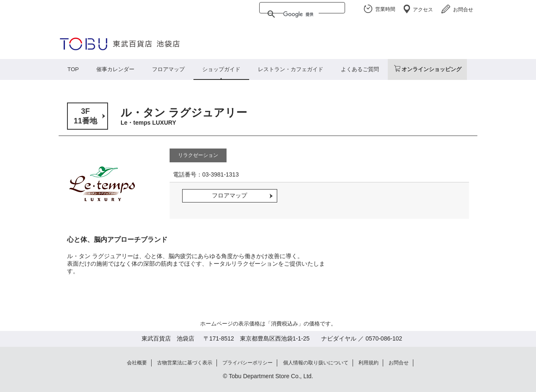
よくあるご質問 (360, 69)
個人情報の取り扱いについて (316, 363)
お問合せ (463, 10)
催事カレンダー (115, 69)
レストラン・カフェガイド (291, 69)
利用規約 (368, 363)
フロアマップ (168, 69)
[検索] (301, 14)
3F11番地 (85, 116)
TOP (73, 69)
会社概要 (137, 363)
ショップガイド (221, 69)
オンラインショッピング (432, 69)
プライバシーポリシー (247, 363)
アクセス (423, 10)
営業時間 (385, 9)
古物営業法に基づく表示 (185, 363)
